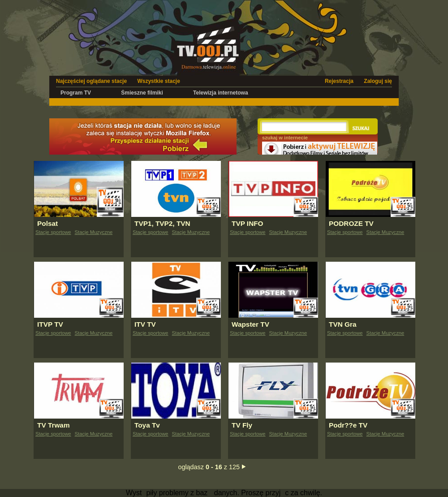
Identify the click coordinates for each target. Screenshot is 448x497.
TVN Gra (342, 324)
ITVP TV (50, 324)
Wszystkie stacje (158, 81)
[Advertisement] (212, 102)
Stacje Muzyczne (94, 232)
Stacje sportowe (53, 232)
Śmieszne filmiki (142, 93)
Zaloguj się (378, 81)
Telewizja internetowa (220, 93)
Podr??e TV (348, 425)
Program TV (76, 93)
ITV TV (145, 324)
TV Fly (242, 425)
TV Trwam (54, 425)
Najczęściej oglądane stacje (91, 81)
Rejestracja (339, 81)
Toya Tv (147, 425)
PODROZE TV (351, 223)
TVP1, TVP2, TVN (162, 223)
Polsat (47, 223)
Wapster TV (250, 324)
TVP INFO (248, 223)
